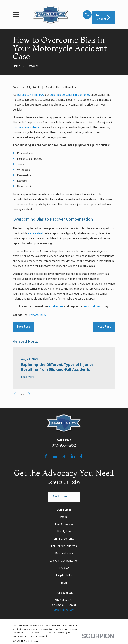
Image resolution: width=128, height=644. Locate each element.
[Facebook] (46, 456)
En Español (103, 17)
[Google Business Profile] (55, 456)
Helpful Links (64, 576)
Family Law (64, 532)
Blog (64, 583)
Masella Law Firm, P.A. (30, 95)
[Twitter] (64, 456)
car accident (36, 234)
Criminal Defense (64, 539)
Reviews (64, 568)
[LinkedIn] (73, 456)
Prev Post (24, 327)
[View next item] (29, 394)
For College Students (64, 546)
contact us (56, 307)
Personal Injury (38, 315)
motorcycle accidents (26, 128)
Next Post (104, 327)
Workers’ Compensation (64, 561)
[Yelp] (82, 456)
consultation (91, 307)
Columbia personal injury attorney (70, 95)
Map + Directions (64, 610)
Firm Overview (64, 524)
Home (64, 517)
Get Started (64, 497)
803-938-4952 (64, 445)
